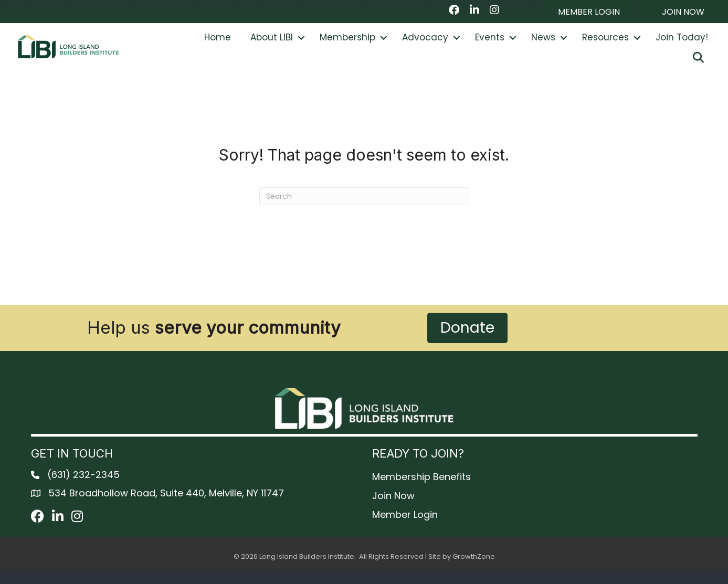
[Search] (364, 211)
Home (218, 45)
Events (490, 45)
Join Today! (682, 45)
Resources (605, 45)
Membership (347, 45)
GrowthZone (474, 571)
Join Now (393, 510)
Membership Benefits (421, 491)
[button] (589, 12)
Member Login (405, 529)
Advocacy (425, 45)
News (543, 45)
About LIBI (272, 45)
